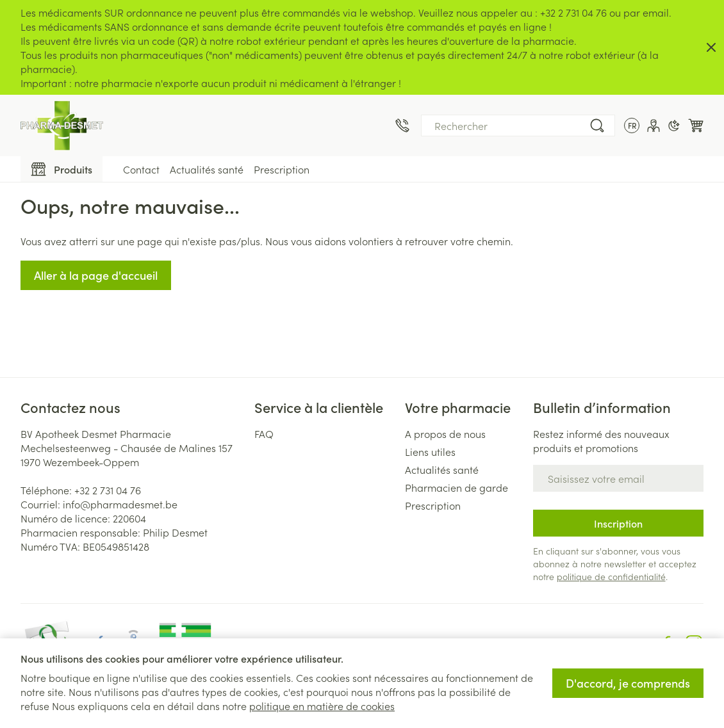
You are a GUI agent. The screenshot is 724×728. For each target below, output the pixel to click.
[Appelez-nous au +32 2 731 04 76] (402, 125)
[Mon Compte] (654, 125)
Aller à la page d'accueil (96, 275)
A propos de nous (445, 433)
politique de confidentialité (611, 576)
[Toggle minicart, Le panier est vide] (696, 125)
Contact (141, 169)
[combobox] (518, 125)
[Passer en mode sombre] (674, 125)
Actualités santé (207, 169)
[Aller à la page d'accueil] (62, 125)
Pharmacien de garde (457, 487)
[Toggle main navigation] (62, 169)
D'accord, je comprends (628, 683)
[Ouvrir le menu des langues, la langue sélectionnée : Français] (632, 125)
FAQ (264, 433)
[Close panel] (711, 47)
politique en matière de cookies (322, 706)
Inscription (618, 523)
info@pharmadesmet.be (120, 504)
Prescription (282, 169)
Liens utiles (430, 451)
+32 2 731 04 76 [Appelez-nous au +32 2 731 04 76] (108, 490)
